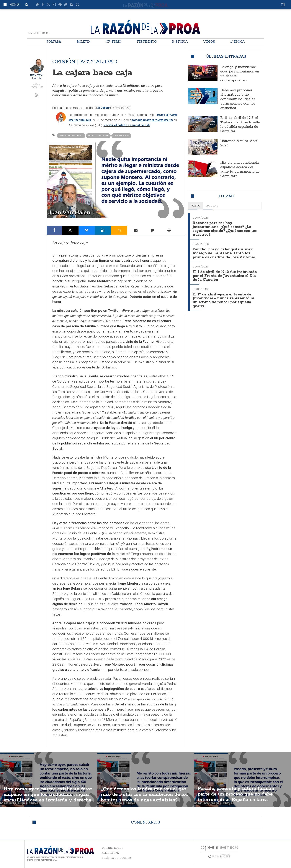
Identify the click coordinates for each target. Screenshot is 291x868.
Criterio (114, 42)
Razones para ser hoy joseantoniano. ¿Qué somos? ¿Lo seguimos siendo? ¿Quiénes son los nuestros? (225, 228)
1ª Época (238, 42)
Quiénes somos (113, 848)
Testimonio (147, 42)
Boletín (84, 42)
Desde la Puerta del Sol (71, 136)
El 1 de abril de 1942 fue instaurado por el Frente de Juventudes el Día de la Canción (225, 274)
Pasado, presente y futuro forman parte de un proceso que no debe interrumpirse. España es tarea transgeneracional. (239, 797)
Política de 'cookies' (117, 858)
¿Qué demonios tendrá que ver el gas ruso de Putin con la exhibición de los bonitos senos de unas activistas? (144, 797)
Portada (54, 42)
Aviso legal (110, 853)
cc (78, 5)
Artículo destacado (98, 136)
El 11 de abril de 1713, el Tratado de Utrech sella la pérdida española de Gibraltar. (240, 125)
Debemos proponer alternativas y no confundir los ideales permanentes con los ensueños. (238, 99)
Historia (180, 42)
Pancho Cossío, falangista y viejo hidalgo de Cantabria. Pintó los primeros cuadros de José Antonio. (225, 252)
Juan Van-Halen (37, 77)
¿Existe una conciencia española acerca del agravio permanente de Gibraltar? (240, 169)
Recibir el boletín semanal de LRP (127, 125)
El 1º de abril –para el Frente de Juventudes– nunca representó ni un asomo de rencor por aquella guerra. (224, 298)
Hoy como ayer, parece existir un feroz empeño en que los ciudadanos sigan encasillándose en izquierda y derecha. (48, 797)
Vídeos (209, 42)
